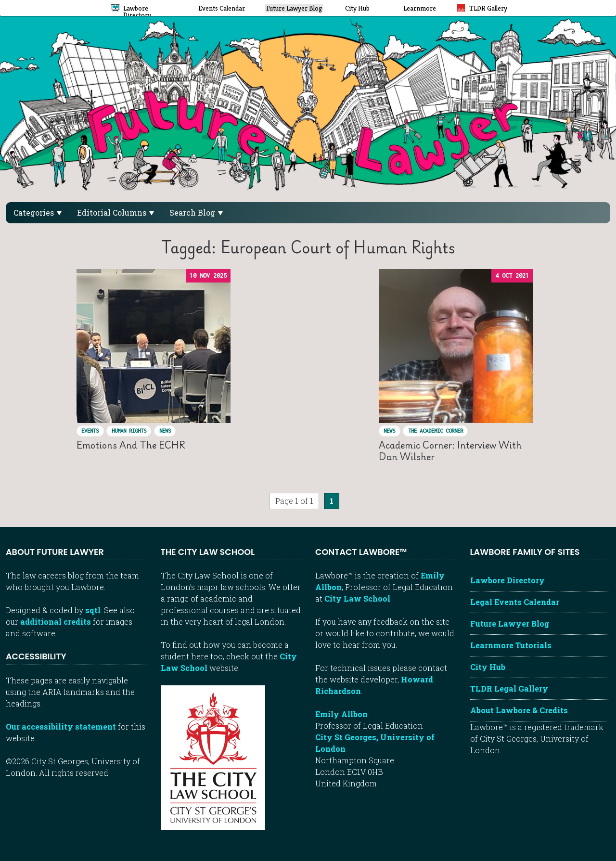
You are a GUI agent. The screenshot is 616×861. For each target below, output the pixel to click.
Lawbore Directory (507, 580)
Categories (38, 212)
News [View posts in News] (165, 430)
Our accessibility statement (61, 726)
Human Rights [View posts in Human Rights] (129, 430)
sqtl (93, 610)
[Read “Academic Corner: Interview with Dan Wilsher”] (456, 346)
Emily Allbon (341, 714)
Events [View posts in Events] (90, 430)
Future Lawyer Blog (510, 623)
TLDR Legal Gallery (509, 688)
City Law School (357, 598)
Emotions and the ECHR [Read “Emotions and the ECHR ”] (133, 445)
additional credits (56, 622)
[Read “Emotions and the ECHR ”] (154, 346)
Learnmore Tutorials (511, 645)
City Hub (488, 667)
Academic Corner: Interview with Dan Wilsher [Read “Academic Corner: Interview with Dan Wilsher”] (450, 451)
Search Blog (196, 212)
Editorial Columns (115, 212)
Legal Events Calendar (515, 602)
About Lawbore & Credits (519, 710)
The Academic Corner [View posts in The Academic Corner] (436, 430)
